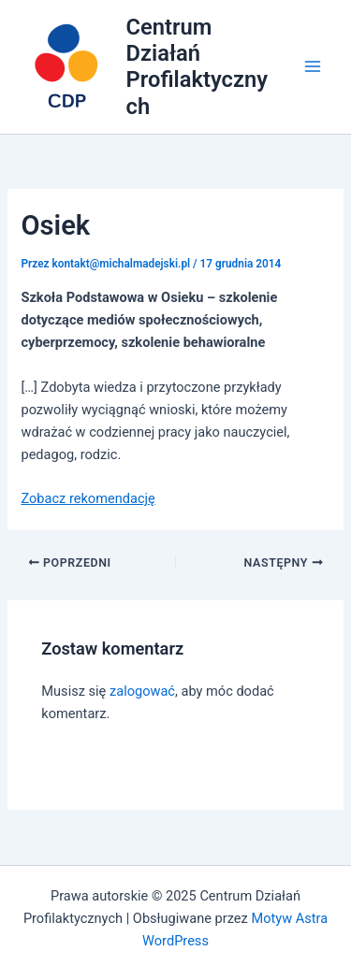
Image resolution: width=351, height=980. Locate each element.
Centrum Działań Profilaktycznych (197, 67)
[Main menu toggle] (313, 67)
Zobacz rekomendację (88, 498)
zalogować (142, 691)
